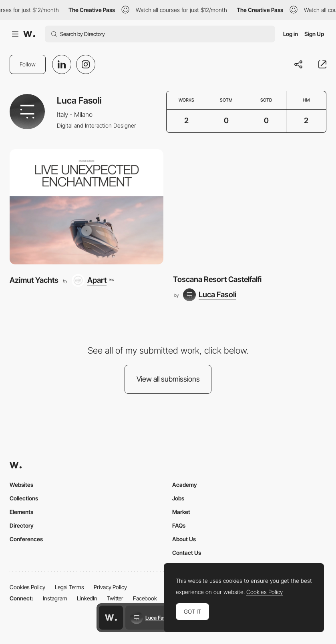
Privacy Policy (110, 587)
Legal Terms (69, 587)
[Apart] (93, 280)
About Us (184, 539)
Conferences (26, 539)
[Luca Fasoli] (210, 295)
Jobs (178, 498)
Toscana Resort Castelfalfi (217, 279)
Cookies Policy (27, 587)
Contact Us (187, 553)
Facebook (145, 598)
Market (181, 512)
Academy (185, 485)
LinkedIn (87, 598)
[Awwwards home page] (111, 618)
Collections (24, 498)
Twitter (115, 598)
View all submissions (168, 379)
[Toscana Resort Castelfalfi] (250, 207)
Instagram (55, 598)
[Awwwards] (29, 34)
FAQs (179, 525)
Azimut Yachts (34, 280)
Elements (21, 512)
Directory (22, 525)
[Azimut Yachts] (87, 207)
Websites (21, 485)
